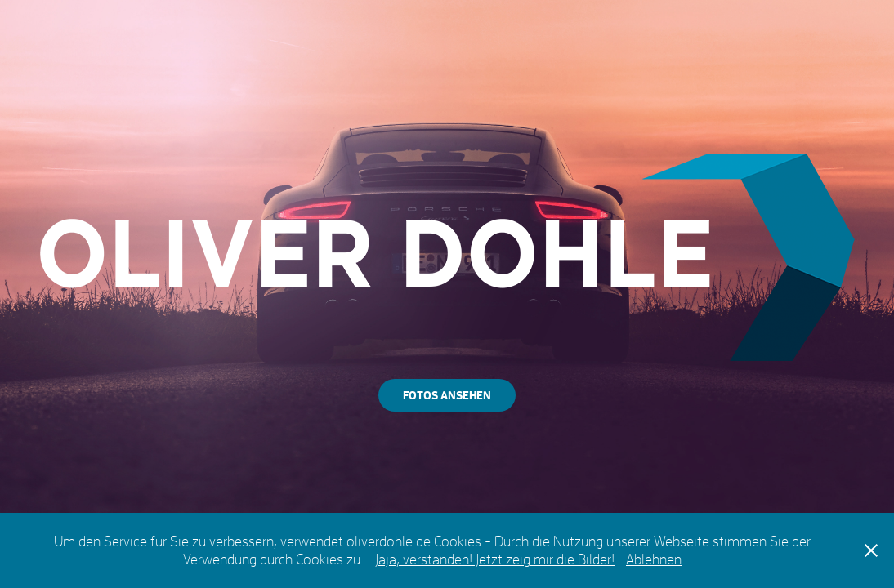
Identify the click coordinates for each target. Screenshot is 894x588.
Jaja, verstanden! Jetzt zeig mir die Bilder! (495, 559)
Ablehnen (654, 559)
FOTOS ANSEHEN (447, 395)
